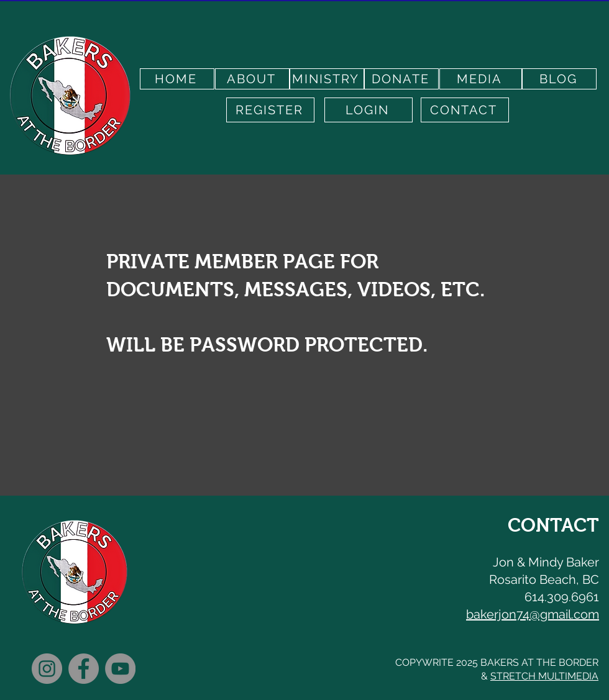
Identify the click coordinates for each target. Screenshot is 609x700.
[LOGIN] (369, 110)
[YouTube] (120, 669)
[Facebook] (84, 669)
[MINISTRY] (327, 79)
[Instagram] (47, 669)
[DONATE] (401, 79)
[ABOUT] (252, 79)
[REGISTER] (270, 110)
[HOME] (177, 79)
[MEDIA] (481, 79)
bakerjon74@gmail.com (533, 614)
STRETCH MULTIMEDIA (544, 676)
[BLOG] (559, 79)
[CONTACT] (465, 110)
